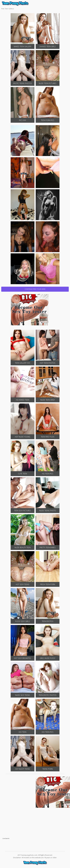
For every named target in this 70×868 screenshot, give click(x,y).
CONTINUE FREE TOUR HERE (35, 289)
